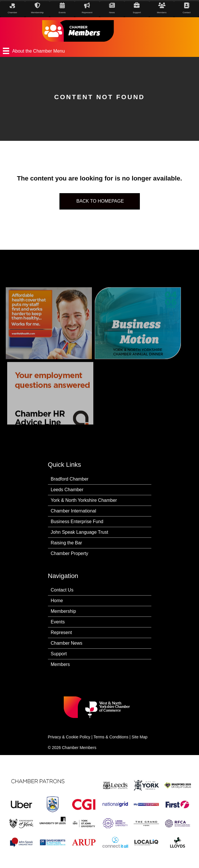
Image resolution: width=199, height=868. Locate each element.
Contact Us (62, 590)
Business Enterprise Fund (77, 522)
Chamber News (67, 643)
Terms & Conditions (111, 737)
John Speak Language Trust (80, 532)
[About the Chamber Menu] (99, 51)
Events (58, 622)
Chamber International (74, 511)
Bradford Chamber (70, 479)
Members (60, 664)
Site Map (139, 737)
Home (57, 601)
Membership (63, 611)
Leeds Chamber (67, 490)
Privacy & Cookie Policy (69, 737)
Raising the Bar (66, 543)
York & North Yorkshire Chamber (84, 500)
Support (59, 654)
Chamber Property (70, 553)
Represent (61, 632)
